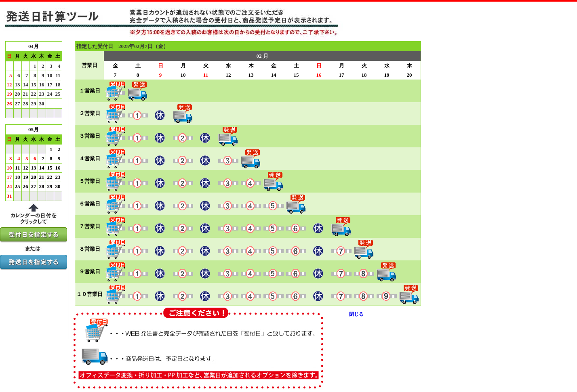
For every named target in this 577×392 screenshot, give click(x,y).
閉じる (356, 314)
